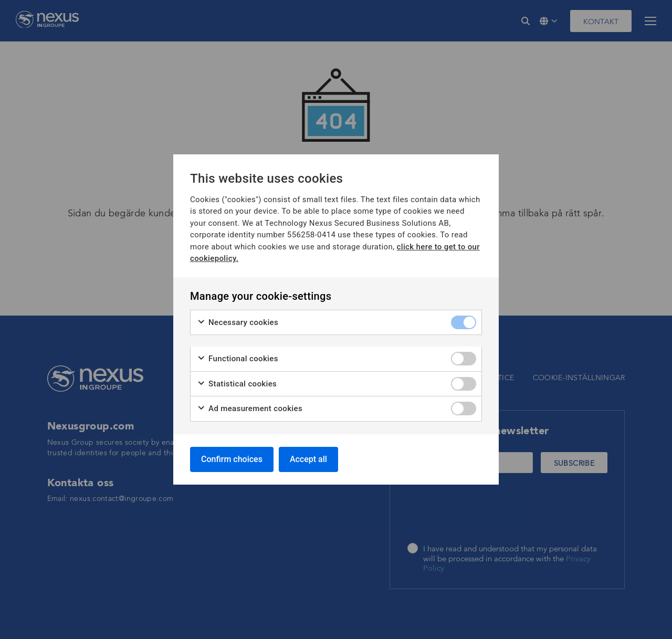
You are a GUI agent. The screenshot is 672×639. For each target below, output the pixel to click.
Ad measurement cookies (250, 409)
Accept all (308, 459)
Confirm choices (232, 459)
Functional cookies (238, 359)
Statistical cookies (237, 384)
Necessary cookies (238, 323)
